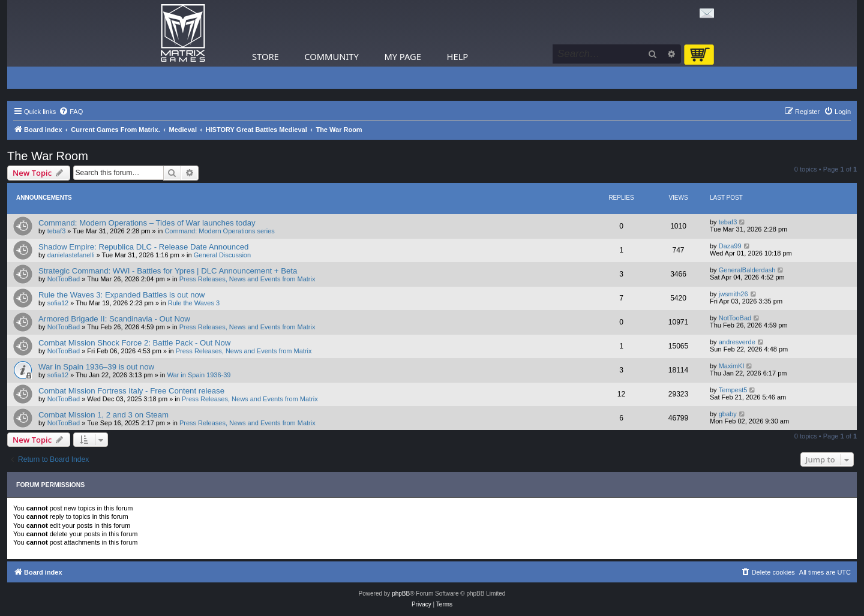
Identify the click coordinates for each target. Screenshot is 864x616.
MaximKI (732, 366)
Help (458, 56)
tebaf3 (57, 231)
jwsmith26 (733, 294)
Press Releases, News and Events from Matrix (247, 279)
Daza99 (730, 246)
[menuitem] (71, 112)
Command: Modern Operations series (219, 231)
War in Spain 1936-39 (199, 375)
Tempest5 (733, 390)
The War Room (48, 156)
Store (265, 56)
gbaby (728, 414)
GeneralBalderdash (747, 270)
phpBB (401, 594)
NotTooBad (64, 279)
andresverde (737, 342)
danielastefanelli (71, 255)
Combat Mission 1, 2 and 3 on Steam (103, 415)
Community (331, 56)
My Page (403, 56)
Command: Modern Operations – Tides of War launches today (147, 223)
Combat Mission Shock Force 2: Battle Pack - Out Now (134, 343)
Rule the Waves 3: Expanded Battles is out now (121, 295)
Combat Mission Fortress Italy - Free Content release (131, 391)
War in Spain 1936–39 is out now (96, 367)
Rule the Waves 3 (194, 303)
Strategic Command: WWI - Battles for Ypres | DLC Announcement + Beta (168, 271)
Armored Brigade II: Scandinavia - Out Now (114, 319)
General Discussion (222, 255)
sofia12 (58, 303)
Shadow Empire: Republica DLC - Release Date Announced (143, 247)
